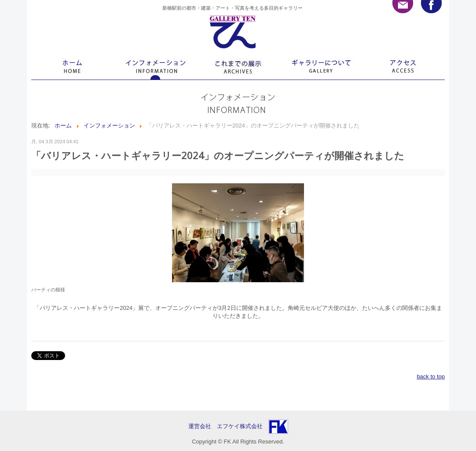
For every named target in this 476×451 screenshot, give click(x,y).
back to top (431, 376)
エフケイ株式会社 (240, 426)
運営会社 (203, 426)
